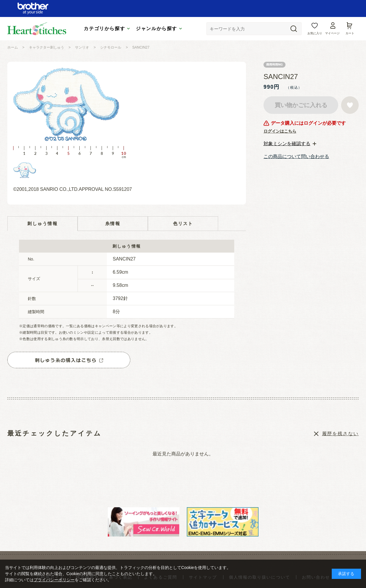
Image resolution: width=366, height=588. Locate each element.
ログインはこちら (280, 131)
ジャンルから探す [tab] (157, 29)
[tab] (290, 144)
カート (350, 33)
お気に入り (315, 33)
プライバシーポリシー (54, 580)
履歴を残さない (340, 434)
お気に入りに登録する (350, 105)
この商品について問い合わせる (296, 156)
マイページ (332, 33)
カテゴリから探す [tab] (104, 29)
